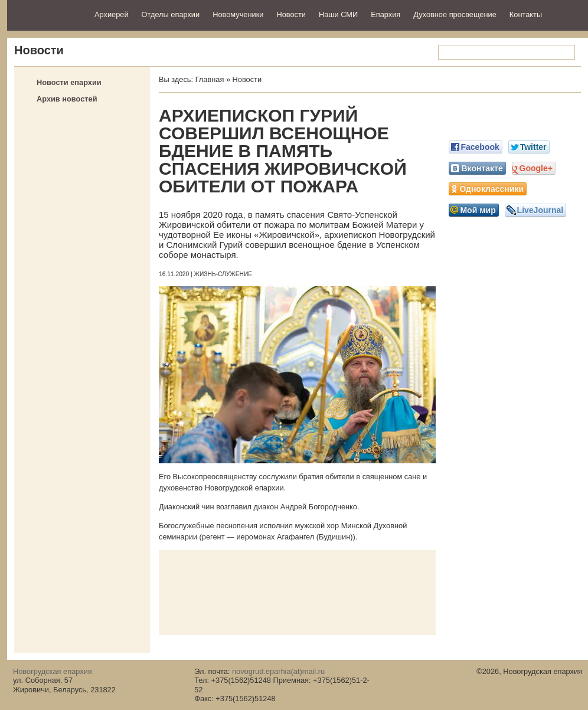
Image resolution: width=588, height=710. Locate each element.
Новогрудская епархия (47, 14)
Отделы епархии (171, 14)
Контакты (526, 14)
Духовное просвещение (455, 14)
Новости (291, 14)
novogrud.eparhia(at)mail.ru (278, 671)
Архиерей (112, 14)
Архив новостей (67, 99)
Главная (210, 79)
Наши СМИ (338, 14)
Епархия (386, 14)
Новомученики (238, 14)
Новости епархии (69, 82)
